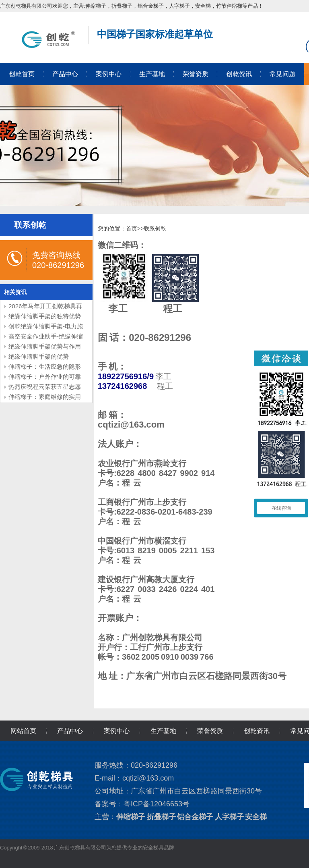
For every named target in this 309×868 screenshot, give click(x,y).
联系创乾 (155, 228)
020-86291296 (160, 337)
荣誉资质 (196, 74)
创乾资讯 (239, 74)
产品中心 (65, 74)
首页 (132, 228)
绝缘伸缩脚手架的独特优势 (45, 316)
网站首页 (23, 731)
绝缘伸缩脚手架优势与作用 (45, 346)
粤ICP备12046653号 (157, 804)
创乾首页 (22, 74)
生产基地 (152, 74)
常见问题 (282, 74)
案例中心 (109, 74)
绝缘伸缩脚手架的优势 (39, 356)
